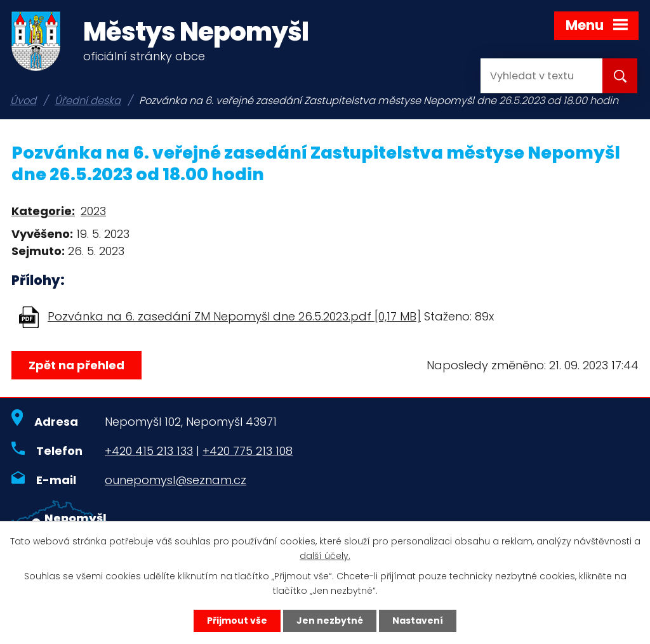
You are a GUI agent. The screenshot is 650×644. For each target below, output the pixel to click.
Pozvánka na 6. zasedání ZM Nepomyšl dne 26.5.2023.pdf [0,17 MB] (234, 316)
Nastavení (418, 621)
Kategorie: (43, 211)
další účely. (325, 556)
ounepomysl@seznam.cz (176, 480)
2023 (93, 211)
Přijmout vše (237, 621)
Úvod (23, 101)
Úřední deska (88, 101)
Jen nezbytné (330, 621)
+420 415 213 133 (149, 451)
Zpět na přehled (76, 365)
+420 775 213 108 (248, 451)
